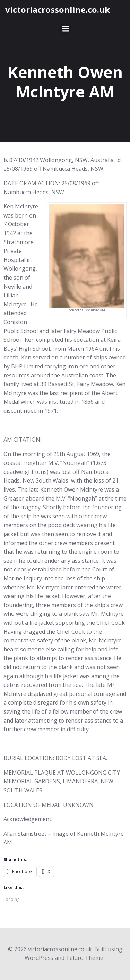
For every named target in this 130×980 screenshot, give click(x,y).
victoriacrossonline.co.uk (58, 10)
